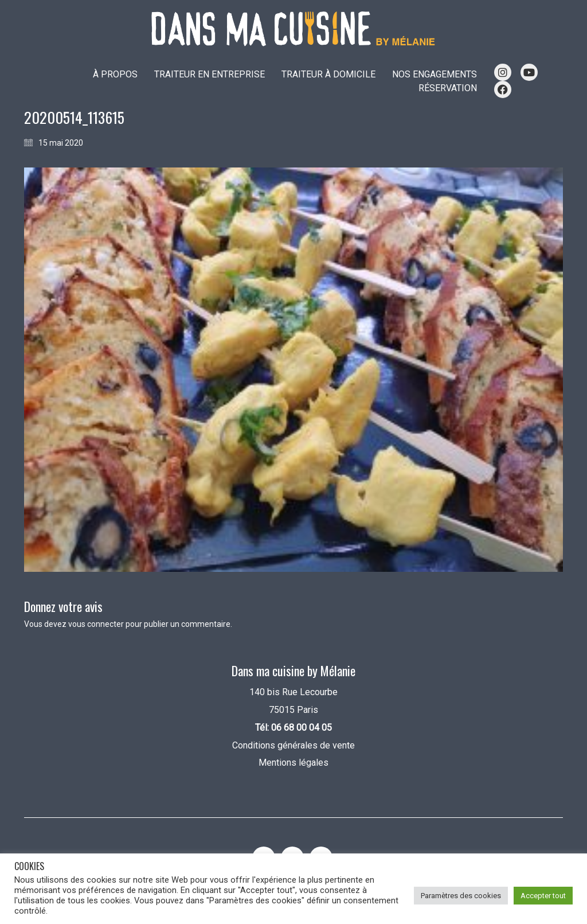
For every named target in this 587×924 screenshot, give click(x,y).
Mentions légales (293, 763)
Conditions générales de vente (293, 745)
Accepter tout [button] (543, 896)
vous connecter (96, 624)
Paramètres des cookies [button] (461, 896)
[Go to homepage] (293, 29)
